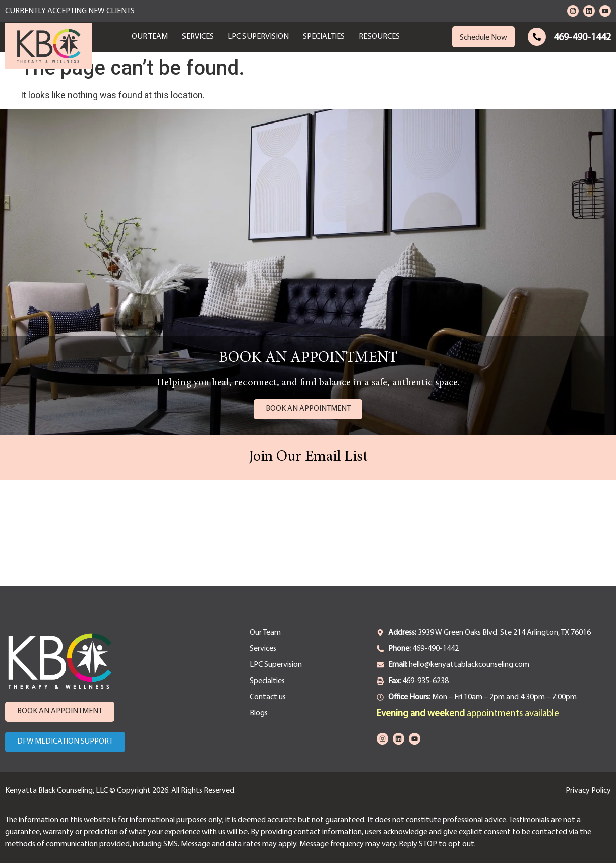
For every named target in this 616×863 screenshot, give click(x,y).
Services (198, 37)
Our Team (150, 37)
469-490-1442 (582, 38)
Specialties (324, 37)
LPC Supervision (258, 37)
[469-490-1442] (537, 37)
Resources (379, 37)
